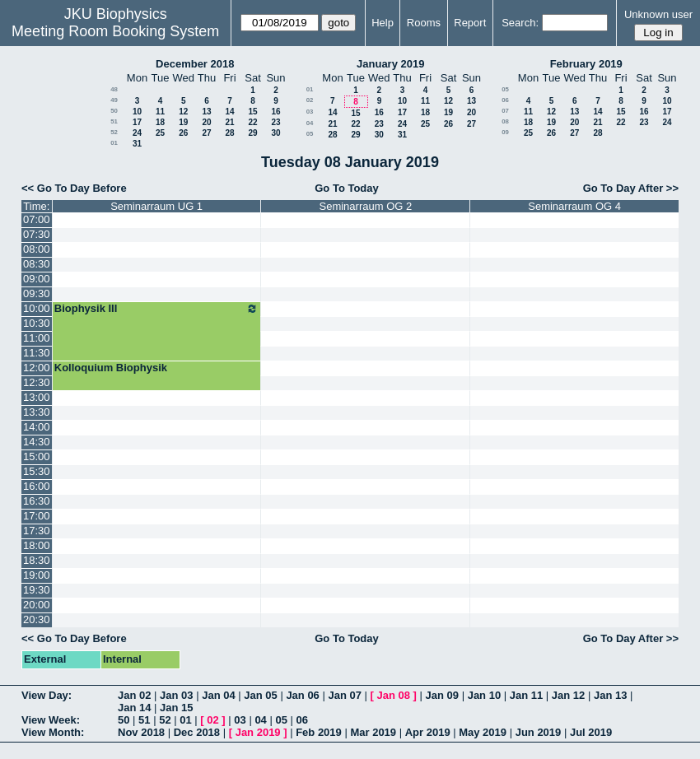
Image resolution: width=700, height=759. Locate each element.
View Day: (47, 695)
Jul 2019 (591, 732)
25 (160, 133)
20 (206, 122)
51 (114, 121)
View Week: (51, 720)
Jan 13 (610, 695)
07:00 (37, 219)
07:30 (37, 234)
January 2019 (390, 64)
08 (505, 121)
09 (505, 132)
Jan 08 (394, 695)
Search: (520, 23)
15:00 (37, 456)
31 (137, 144)
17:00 (37, 516)
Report (470, 23)
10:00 (37, 308)
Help (383, 23)
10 (137, 112)
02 (310, 100)
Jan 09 (442, 695)
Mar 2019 (373, 732)
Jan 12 (568, 695)
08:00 (37, 249)
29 (252, 133)
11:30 (37, 353)
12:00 (37, 368)
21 (229, 122)
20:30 (37, 619)
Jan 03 (176, 695)
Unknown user (658, 14)
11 (160, 112)
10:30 (37, 323)
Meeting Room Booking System (115, 31)
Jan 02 (134, 695)
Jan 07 (344, 695)
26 (183, 133)
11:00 (37, 338)
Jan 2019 (258, 732)
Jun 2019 (539, 732)
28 (229, 133)
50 (114, 111)
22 (252, 122)
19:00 (37, 575)
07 (505, 111)
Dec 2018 (197, 732)
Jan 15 (176, 708)
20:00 (37, 605)
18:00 (37, 545)
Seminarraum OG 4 (574, 206)
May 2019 (483, 732)
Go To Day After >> (631, 188)
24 (137, 133)
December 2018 (195, 64)
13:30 (37, 412)
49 (114, 100)
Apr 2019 (428, 732)
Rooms (424, 23)
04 (310, 123)
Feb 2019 (319, 732)
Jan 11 (526, 695)
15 (252, 112)
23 (275, 122)
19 (183, 122)
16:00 (37, 486)
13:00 (37, 397)
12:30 (37, 382)
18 (160, 122)
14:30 (37, 442)
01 (114, 143)
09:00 (37, 279)
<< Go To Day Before (74, 188)
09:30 (37, 293)
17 (137, 122)
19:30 (37, 590)
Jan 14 (134, 708)
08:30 (37, 264)
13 (206, 112)
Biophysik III (157, 309)
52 (114, 132)
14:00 (37, 427)
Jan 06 (302, 695)
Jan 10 (484, 695)
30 (275, 133)
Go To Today (347, 188)
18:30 (37, 560)
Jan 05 (260, 695)
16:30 (37, 501)
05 (310, 134)
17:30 (37, 531)
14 (229, 112)
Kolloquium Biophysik (111, 368)
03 (310, 112)
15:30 (37, 471)
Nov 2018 (141, 732)
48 (114, 89)
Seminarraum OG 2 (366, 206)
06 (505, 100)
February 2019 (586, 64)
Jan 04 (218, 695)
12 (183, 112)
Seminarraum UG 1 (156, 206)
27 (206, 133)
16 (275, 112)
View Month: (53, 732)
